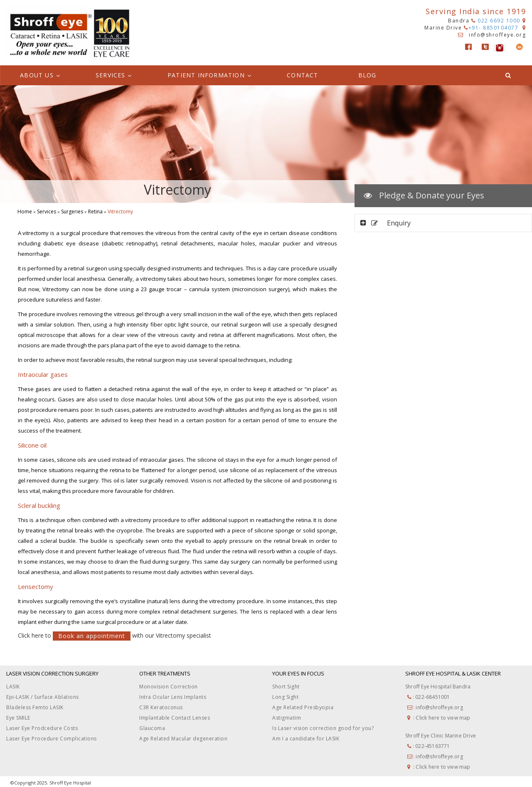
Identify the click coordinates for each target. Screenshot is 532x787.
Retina (95, 212)
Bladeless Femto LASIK (35, 707)
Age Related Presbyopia (303, 707)
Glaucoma (152, 728)
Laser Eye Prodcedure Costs (42, 728)
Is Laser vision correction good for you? (323, 728)
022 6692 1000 (496, 21)
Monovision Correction (169, 687)
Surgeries (72, 212)
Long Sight (285, 697)
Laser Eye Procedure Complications (52, 739)
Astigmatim (287, 718)
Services (47, 212)
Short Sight (286, 687)
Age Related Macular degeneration (183, 739)
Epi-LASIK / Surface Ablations (43, 697)
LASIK (13, 687)
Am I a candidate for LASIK (306, 739)
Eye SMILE (18, 718)
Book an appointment (92, 636)
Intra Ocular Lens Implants (173, 697)
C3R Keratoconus (161, 707)
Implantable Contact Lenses (175, 718)
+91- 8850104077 (492, 28)
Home (25, 212)
